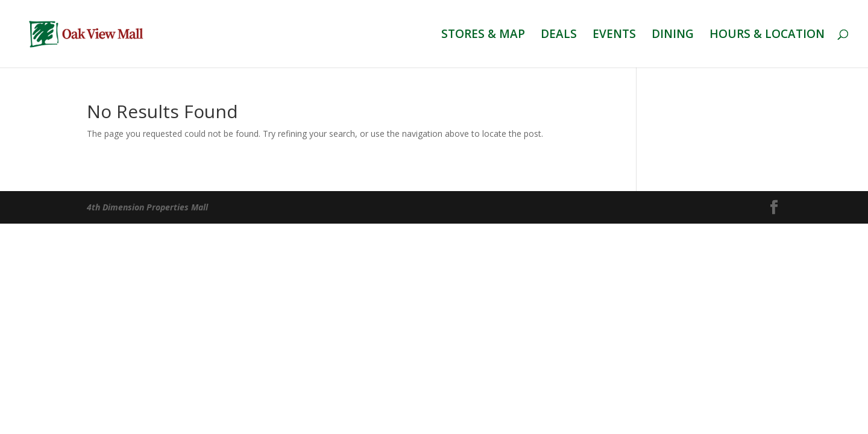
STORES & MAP (483, 36)
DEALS (559, 36)
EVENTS (614, 36)
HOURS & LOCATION (767, 36)
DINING (673, 36)
